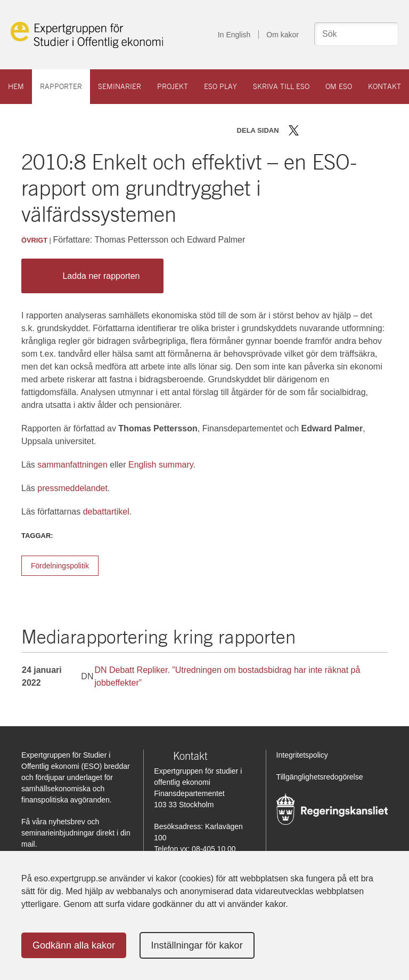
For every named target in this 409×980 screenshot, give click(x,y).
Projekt (173, 86)
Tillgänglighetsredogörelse (320, 777)
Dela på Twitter (294, 130)
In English (234, 35)
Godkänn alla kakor (74, 945)
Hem (16, 86)
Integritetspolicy (302, 755)
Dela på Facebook (309, 130)
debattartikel (106, 512)
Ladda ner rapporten (90, 276)
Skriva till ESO (281, 86)
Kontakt (385, 86)
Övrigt (34, 240)
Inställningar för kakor (197, 945)
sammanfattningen (72, 465)
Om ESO (339, 86)
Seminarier (120, 86)
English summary (161, 465)
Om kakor (283, 35)
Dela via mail (342, 130)
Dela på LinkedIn (325, 130)
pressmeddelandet (72, 488)
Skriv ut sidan (360, 130)
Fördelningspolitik (60, 566)
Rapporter (61, 86)
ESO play (220, 86)
